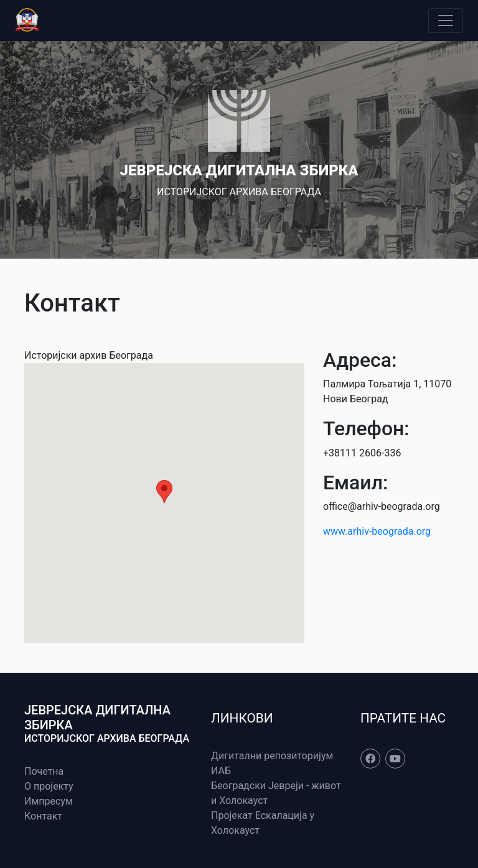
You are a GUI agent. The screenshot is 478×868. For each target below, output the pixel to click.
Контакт (43, 816)
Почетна (44, 771)
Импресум (49, 801)
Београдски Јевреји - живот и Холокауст (276, 793)
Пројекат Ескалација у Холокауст (263, 823)
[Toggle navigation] (446, 21)
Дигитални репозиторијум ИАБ (272, 763)
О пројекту (49, 786)
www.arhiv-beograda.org (377, 531)
